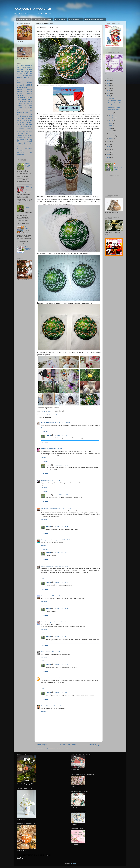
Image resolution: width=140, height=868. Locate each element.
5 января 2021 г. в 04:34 (61, 636)
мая (110, 128)
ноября (111, 113)
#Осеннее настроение (25, 71)
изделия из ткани (25, 107)
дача (19, 99)
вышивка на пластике (25, 91)
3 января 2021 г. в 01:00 (61, 435)
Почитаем (24, 126)
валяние (30, 79)
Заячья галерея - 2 (76, 19)
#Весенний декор (28, 68)
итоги (31, 111)
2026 (109, 81)
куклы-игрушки (24, 115)
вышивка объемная (25, 93)
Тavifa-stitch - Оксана (48, 508)
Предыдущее (95, 745)
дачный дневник (27, 99)
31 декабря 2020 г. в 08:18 (63, 508)
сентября (112, 118)
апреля (111, 131)
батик (31, 75)
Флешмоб (19, 149)
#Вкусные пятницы (25, 69)
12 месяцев (69, 86)
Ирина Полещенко (47, 566)
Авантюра (25, 75)
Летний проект (22, 117)
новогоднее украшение (70, 414)
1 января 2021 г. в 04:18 (53, 596)
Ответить (44, 428)
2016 (109, 149)
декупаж (20, 101)
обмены (30, 123)
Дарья (43, 652)
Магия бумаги (28, 119)
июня (110, 126)
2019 (109, 142)
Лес (31, 115)
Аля (42, 480)
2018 (109, 144)
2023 (109, 88)
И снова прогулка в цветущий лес (28, 166)
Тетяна (43, 706)
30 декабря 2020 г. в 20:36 (54, 449)
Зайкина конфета (28, 228)
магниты (19, 121)
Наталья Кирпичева (48, 423)
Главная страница (24, 19)
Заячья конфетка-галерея (28, 248)
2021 (109, 93)
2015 (109, 152)
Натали (48, 435)
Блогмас (20, 77)
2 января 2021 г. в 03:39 (61, 622)
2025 (109, 83)
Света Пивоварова (47, 622)
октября (111, 115)
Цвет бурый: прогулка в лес (28, 208)
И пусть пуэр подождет (25, 103)
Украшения (29, 147)
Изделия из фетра (25, 109)
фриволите (29, 149)
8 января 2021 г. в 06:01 (55, 678)
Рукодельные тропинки (32, 9)
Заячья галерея (61, 19)
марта (111, 133)
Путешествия (21, 128)
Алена (43, 596)
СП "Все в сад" (23, 134)
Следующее (42, 745)
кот (18, 115)
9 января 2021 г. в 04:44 (61, 692)
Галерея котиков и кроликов (95, 19)
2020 (109, 96)
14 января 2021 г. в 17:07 (54, 706)
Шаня (30, 152)
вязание (30, 97)
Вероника (44, 678)
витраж (19, 83)
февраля (112, 136)
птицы (30, 126)
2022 (109, 91)
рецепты (30, 128)
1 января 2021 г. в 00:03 (61, 566)
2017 (109, 147)
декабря (111, 98)
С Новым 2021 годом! (115, 100)
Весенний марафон (25, 81)
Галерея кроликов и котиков (42, 19)
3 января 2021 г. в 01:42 (61, 465)
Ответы (46, 432)
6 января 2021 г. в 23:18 (61, 664)
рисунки (19, 130)
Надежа (44, 449)
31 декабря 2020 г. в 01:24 (52, 480)
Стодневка (20, 147)
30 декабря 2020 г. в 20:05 (62, 423)
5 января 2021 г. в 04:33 (61, 526)
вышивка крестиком (56, 414)
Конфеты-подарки (24, 113)
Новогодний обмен (114, 107)
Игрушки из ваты (25, 105)
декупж (25, 101)
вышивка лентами (25, 90)
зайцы (30, 101)
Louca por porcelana (48, 540)
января (111, 138)
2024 (109, 86)
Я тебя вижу (20, 155)
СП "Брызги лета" (27, 132)
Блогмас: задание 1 (114, 110)
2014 (109, 155)
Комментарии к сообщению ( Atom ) (58, 749)
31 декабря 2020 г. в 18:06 (63, 540)
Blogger (73, 863)
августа (111, 121)
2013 (109, 157)
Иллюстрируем (21, 111)
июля (110, 123)
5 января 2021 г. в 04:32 (61, 495)
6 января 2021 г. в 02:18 (53, 652)
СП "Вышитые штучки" (25, 139)
